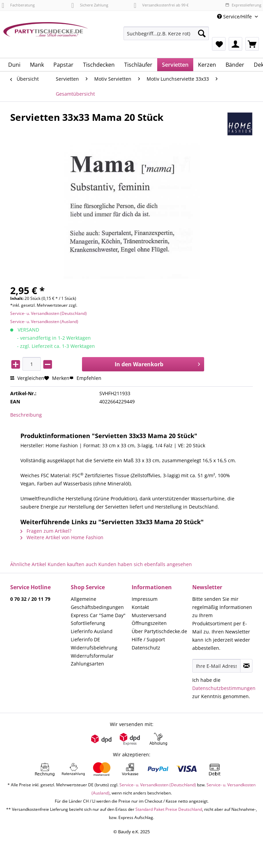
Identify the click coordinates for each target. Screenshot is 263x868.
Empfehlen (85, 378)
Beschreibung (26, 415)
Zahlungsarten (87, 664)
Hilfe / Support (148, 639)
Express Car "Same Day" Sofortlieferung (98, 619)
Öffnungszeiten (149, 623)
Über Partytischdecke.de (159, 631)
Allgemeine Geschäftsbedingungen (97, 603)
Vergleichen (27, 378)
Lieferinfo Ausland (92, 631)
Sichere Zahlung (90, 5)
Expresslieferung (243, 5)
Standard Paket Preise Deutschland (169, 809)
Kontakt (140, 607)
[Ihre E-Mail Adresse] (217, 666)
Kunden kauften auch (72, 564)
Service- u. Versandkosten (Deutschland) (48, 313)
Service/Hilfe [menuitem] (235, 17)
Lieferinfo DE (85, 639)
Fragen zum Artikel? (46, 531)
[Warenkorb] (252, 44)
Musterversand (149, 615)
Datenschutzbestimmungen (224, 688)
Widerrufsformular (92, 656)
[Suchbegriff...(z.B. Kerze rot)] (166, 33)
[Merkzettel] (219, 44)
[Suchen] (202, 33)
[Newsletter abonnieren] (246, 666)
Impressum (145, 599)
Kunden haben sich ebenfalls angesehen (145, 564)
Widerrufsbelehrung (94, 648)
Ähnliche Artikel (28, 564)
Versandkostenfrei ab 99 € (161, 5)
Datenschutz (146, 648)
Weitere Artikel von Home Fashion (62, 537)
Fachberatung (18, 5)
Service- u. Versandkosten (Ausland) (44, 322)
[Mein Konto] (235, 44)
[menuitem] (166, 37)
